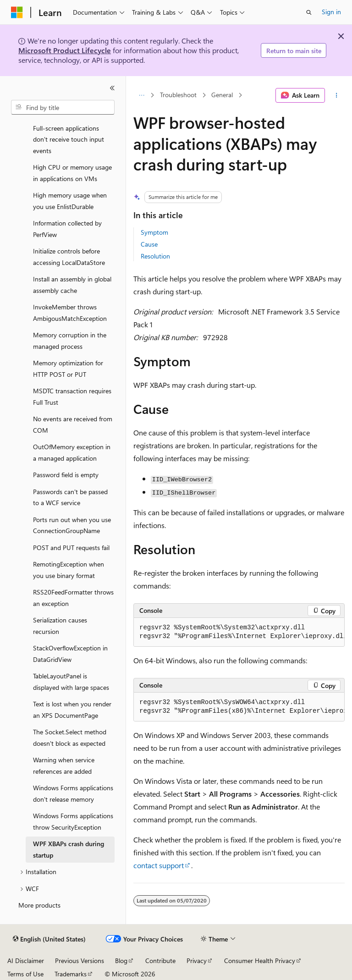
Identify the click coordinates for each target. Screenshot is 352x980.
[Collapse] (112, 88)
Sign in (331, 12)
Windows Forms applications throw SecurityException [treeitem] (73, 821)
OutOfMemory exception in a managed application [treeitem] (72, 452)
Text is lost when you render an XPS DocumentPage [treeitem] (72, 710)
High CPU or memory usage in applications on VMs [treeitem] (72, 173)
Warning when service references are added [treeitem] (64, 765)
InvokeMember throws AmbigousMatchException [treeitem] (70, 313)
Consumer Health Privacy (260, 961)
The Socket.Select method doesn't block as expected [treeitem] (70, 738)
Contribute (160, 961)
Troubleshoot (178, 95)
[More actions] (337, 95)
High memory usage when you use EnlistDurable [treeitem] (70, 201)
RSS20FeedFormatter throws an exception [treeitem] (73, 598)
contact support (159, 865)
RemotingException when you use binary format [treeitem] (69, 570)
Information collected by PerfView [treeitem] (67, 229)
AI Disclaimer (26, 961)
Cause (149, 244)
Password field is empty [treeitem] (66, 475)
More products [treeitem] (39, 905)
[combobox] (63, 107)
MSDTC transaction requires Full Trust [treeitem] (72, 396)
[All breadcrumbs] (141, 95)
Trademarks (71, 974)
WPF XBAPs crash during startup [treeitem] (69, 849)
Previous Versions (80, 961)
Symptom (154, 232)
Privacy (197, 961)
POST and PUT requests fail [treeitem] (71, 548)
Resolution (155, 256)
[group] (239, 632)
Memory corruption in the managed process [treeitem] (70, 341)
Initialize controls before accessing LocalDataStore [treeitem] (69, 257)
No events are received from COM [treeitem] (73, 424)
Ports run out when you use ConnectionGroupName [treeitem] (72, 525)
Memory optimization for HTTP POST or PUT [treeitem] (68, 369)
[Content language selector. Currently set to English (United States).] (49, 939)
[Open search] (309, 12)
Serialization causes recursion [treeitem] (60, 626)
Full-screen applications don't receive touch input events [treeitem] (69, 139)
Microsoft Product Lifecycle (65, 50)
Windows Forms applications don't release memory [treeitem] (73, 793)
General (222, 95)
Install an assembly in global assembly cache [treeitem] (72, 285)
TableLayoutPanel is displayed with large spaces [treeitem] (71, 682)
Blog (121, 961)
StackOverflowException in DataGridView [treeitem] (70, 654)
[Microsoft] (17, 12)
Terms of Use (25, 974)
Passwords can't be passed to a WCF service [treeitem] (70, 497)
